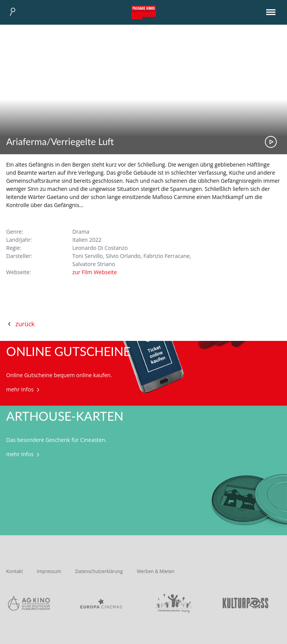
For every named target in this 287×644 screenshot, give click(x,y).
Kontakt (14, 571)
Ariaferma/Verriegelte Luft (60, 142)
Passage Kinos (144, 12)
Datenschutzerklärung (99, 571)
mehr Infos (24, 389)
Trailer (271, 142)
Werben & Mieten (156, 571)
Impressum (49, 571)
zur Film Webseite (95, 272)
